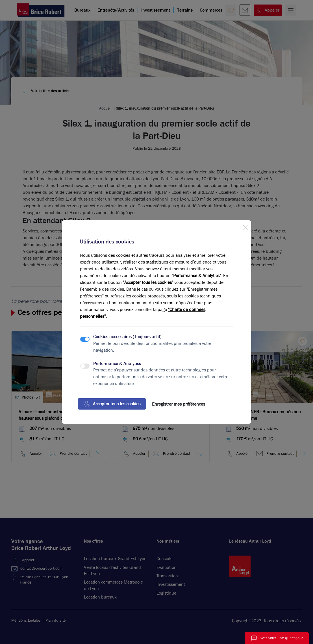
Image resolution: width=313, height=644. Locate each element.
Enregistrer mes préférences (179, 404)
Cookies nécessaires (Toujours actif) (127, 337)
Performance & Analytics (117, 363)
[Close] (245, 226)
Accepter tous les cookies (112, 404)
